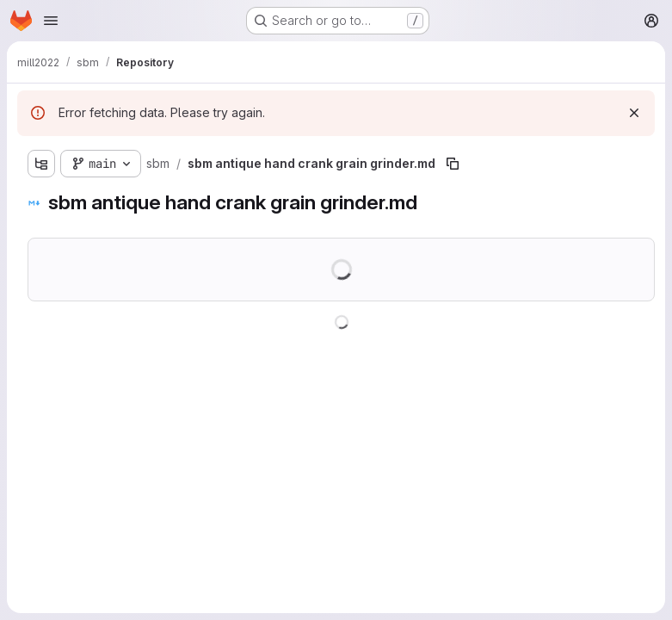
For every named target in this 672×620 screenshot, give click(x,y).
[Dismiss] (634, 113)
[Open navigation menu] (51, 21)
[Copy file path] (453, 164)
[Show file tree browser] (41, 164)
